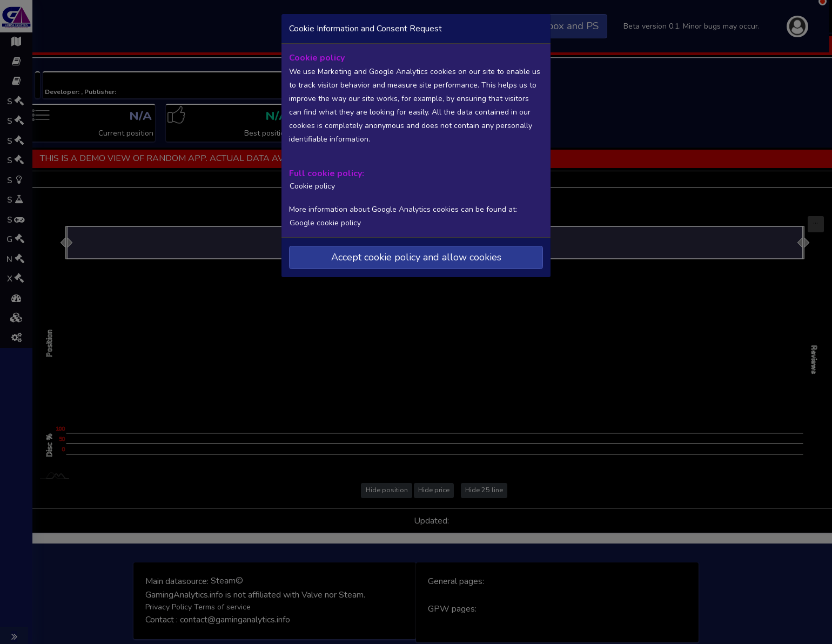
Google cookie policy (325, 222)
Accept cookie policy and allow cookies (416, 256)
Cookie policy (311, 185)
